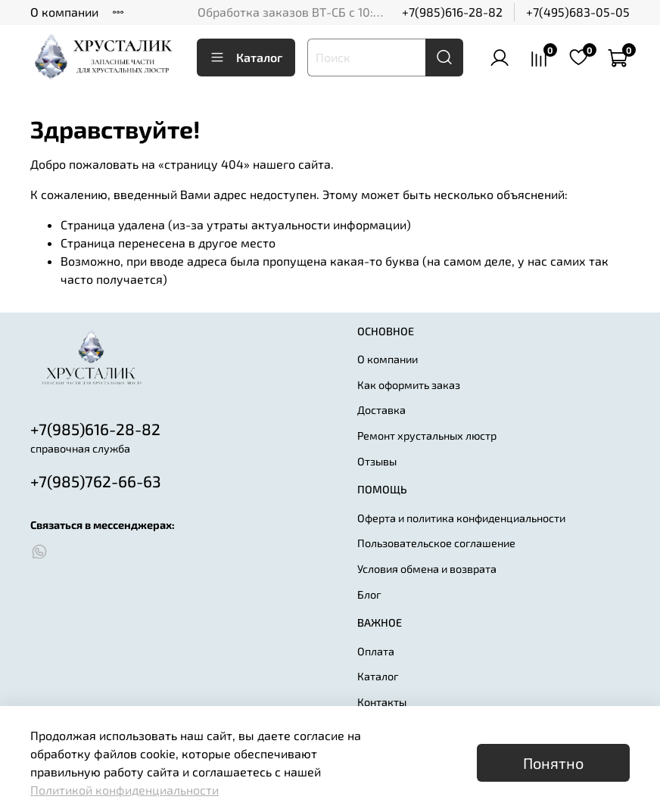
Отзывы (377, 461)
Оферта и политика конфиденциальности (461, 518)
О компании (64, 12)
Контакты (382, 702)
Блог (369, 594)
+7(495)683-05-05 (578, 12)
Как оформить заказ (409, 385)
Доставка (381, 410)
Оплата (376, 651)
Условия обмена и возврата (427, 569)
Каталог (246, 58)
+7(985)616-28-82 (452, 12)
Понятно (553, 763)
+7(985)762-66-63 (96, 481)
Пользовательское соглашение (436, 543)
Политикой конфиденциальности (125, 790)
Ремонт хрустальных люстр (427, 436)
